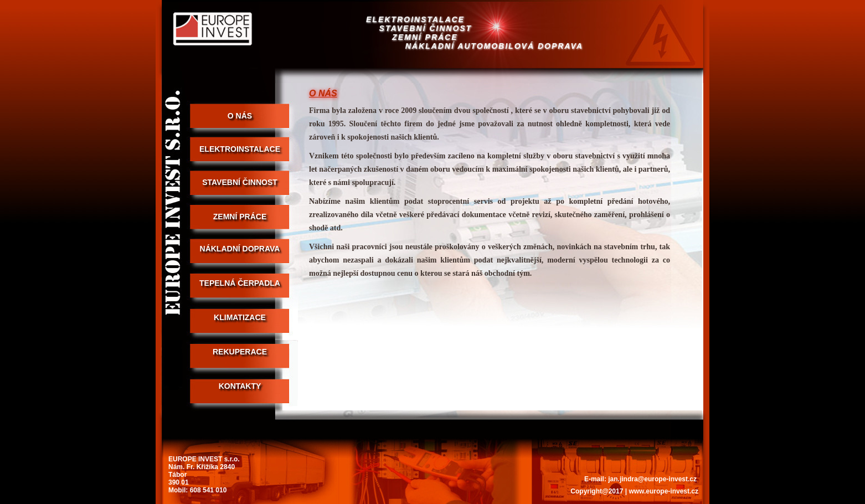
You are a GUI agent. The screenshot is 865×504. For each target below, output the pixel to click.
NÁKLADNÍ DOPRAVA (240, 249)
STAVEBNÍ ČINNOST (240, 182)
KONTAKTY (240, 386)
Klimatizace (240, 317)
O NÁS (240, 116)
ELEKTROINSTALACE (240, 149)
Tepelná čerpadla (240, 283)
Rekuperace (240, 352)
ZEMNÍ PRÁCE (240, 217)
